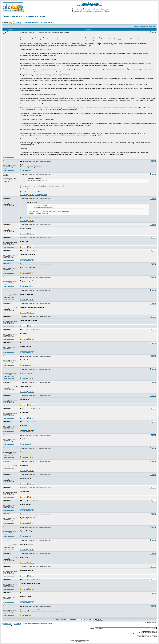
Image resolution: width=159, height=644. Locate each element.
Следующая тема (150, 26)
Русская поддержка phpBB (79, 641)
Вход (107, 11)
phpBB (76, 640)
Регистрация (105, 9)
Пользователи (88, 9)
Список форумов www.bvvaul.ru (32, 22)
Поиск (79, 9)
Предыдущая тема (139, 26)
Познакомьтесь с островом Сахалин (24, 16)
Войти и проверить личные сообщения (92, 11)
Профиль (76, 11)
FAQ (74, 9)
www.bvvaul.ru (90, 3)
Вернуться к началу (9, 157)
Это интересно (48, 22)
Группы (97, 9)
